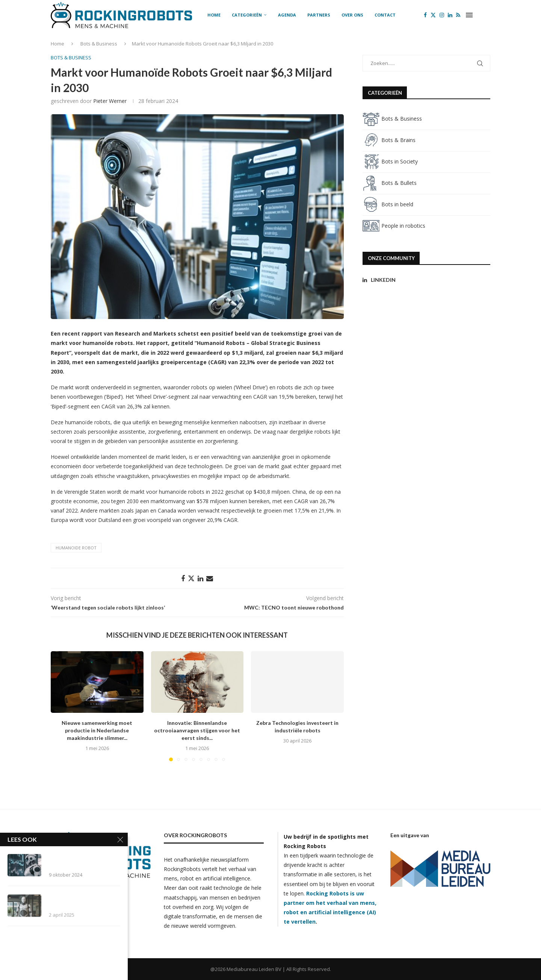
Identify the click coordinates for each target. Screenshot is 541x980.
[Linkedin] (450, 15)
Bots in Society (390, 161)
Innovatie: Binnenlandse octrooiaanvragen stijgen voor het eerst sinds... (197, 730)
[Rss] (458, 15)
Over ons (352, 15)
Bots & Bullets (390, 183)
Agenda (287, 15)
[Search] (487, 15)
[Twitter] (433, 15)
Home (214, 15)
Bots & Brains (389, 140)
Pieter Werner (110, 101)
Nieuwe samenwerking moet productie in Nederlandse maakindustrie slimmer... (97, 730)
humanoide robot (76, 548)
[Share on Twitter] (191, 578)
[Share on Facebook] (183, 578)
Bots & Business (99, 44)
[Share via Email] (210, 578)
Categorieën (247, 15)
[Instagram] (442, 15)
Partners (319, 15)
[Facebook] (425, 15)
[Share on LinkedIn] (200, 578)
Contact (385, 15)
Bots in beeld (388, 204)
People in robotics (394, 226)
